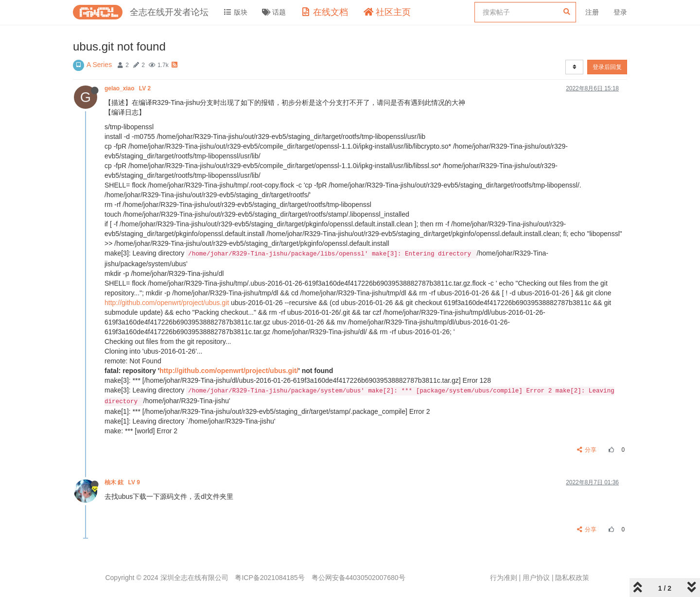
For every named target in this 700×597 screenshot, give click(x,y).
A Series (99, 65)
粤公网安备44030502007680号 (359, 578)
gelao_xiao (128, 88)
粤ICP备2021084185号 (270, 578)
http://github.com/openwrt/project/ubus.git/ (229, 371)
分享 (587, 450)
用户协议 (536, 578)
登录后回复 (607, 67)
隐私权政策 (572, 578)
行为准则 (504, 578)
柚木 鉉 (123, 482)
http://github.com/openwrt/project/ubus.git (167, 303)
